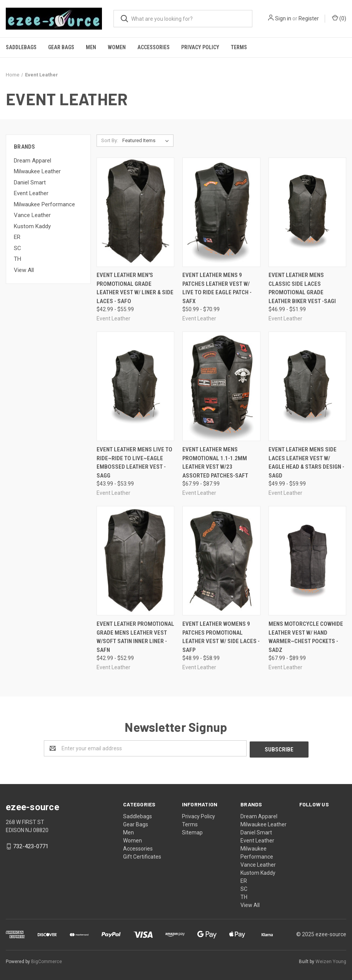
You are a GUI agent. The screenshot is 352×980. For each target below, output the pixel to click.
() (339, 18)
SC (18, 248)
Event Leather (31, 193)
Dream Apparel (33, 161)
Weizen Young (331, 960)
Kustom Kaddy (32, 226)
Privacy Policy (200, 47)
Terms (239, 47)
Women (117, 47)
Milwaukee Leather (37, 171)
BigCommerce (47, 960)
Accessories (153, 47)
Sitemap (192, 831)
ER (17, 237)
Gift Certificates (142, 856)
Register (309, 18)
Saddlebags (21, 47)
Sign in (283, 18)
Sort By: (110, 140)
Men (91, 47)
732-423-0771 (31, 845)
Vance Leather (32, 215)
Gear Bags (61, 47)
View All (24, 270)
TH (18, 259)
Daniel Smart (30, 182)
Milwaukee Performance (44, 204)
